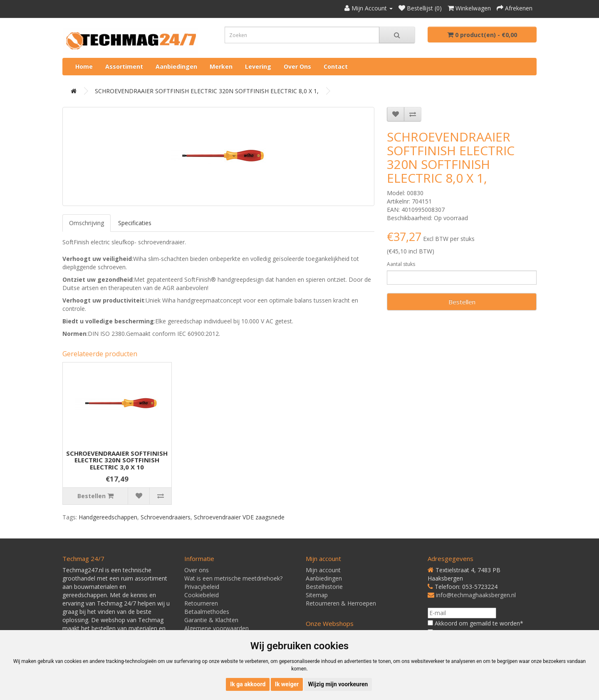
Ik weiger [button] (287, 684)
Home (84, 66)
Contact (336, 66)
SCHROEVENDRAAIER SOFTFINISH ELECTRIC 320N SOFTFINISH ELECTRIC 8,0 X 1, (207, 91)
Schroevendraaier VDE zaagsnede (239, 517)
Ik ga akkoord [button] (248, 684)
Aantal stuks (401, 264)
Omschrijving (87, 223)
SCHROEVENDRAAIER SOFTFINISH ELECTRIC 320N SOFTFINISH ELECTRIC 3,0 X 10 (117, 460)
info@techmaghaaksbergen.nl (476, 595)
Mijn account (323, 570)
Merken (221, 66)
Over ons (297, 66)
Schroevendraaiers (166, 517)
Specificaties (135, 223)
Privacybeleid (202, 587)
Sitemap (317, 595)
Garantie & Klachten (211, 620)
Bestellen (462, 302)
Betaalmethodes (207, 612)
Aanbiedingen (176, 66)
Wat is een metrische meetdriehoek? (233, 578)
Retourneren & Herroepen (341, 603)
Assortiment (124, 66)
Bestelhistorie (324, 587)
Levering (258, 66)
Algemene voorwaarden (217, 628)
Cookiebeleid (202, 595)
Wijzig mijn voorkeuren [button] (338, 684)
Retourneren (201, 603)
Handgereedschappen (108, 517)
